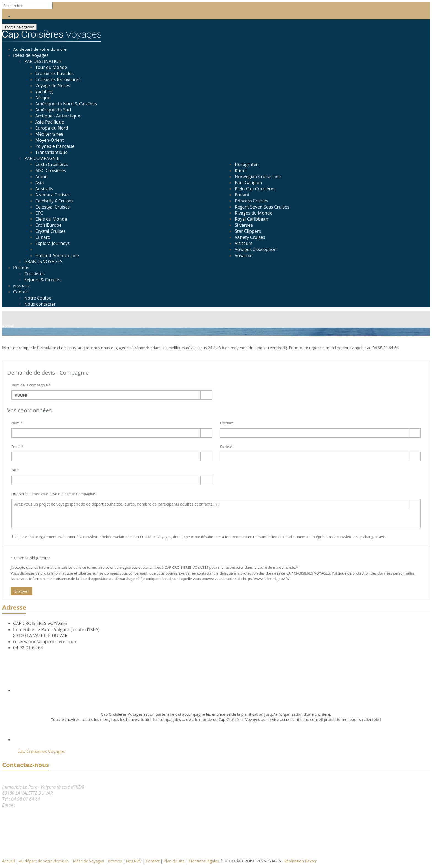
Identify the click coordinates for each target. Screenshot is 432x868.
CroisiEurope (48, 225)
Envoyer (21, 591)
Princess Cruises (251, 201)
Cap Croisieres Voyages (41, 751)
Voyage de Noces (53, 86)
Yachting (44, 92)
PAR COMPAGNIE (42, 158)
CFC (39, 213)
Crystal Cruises (50, 231)
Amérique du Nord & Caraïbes (66, 104)
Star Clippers (248, 231)
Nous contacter (40, 304)
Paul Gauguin (248, 183)
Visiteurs (244, 243)
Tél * (15, 470)
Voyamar (244, 255)
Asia (40, 183)
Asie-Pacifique (50, 122)
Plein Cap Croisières (255, 189)
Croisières (34, 274)
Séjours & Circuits (42, 280)
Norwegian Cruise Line (258, 177)
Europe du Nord (52, 128)
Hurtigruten (247, 164)
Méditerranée (49, 134)
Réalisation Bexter (301, 861)
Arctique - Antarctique (58, 116)
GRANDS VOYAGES (43, 261)
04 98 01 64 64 (28, 648)
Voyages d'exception (256, 249)
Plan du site (175, 861)
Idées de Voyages (31, 55)
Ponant (242, 195)
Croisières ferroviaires (58, 79)
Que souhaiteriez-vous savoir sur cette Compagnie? (54, 494)
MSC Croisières (51, 170)
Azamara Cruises (52, 195)
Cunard (43, 237)
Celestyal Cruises (52, 207)
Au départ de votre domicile (44, 861)
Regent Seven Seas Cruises (262, 207)
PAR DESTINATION (43, 61)
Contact (21, 292)
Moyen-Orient (50, 140)
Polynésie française (55, 146)
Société (226, 447)
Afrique (43, 98)
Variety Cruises (250, 237)
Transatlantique (51, 152)
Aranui (42, 177)
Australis (44, 189)
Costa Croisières (52, 164)
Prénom (227, 423)
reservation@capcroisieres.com (45, 642)
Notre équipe (38, 298)
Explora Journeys (52, 243)
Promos (21, 268)
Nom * (17, 423)
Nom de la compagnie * (31, 385)
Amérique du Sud (53, 110)
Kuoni (241, 170)
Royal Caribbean (251, 219)
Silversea (244, 225)
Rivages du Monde (254, 213)
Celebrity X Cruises (54, 201)
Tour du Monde (51, 67)
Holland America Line (57, 255)
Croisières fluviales (54, 73)
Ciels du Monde (51, 219)
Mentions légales (204, 861)
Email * (17, 447)
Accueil (9, 861)
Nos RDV (134, 861)
